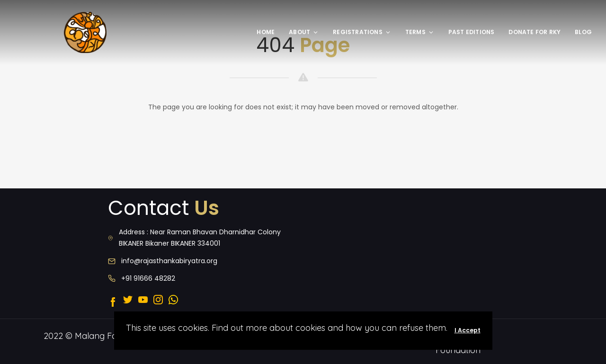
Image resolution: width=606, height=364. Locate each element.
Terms (420, 32)
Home (266, 32)
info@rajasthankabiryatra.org (169, 261)
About (304, 32)
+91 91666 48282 (148, 278)
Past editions (472, 32)
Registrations (362, 32)
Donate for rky (535, 32)
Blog (583, 32)
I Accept (468, 330)
